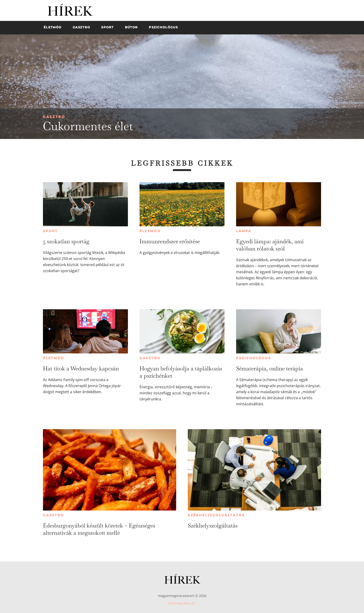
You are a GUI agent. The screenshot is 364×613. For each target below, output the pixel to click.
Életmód (150, 231)
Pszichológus (254, 358)
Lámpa (244, 231)
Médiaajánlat (182, 603)
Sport (50, 231)
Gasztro (54, 117)
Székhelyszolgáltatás (216, 515)
